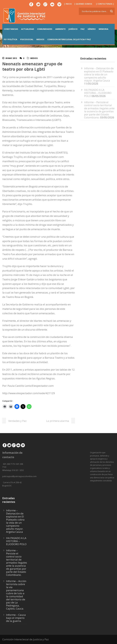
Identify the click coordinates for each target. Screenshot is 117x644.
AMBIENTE (60, 29)
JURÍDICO (73, 29)
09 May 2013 (11, 58)
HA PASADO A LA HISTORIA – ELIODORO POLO (98, 93)
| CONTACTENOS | (105, 4)
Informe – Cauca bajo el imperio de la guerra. (16, 618)
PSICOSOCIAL (27, 39)
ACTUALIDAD (28, 29)
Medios (34, 58)
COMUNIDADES (45, 29)
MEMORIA (104, 29)
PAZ (83, 29)
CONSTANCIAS (11, 29)
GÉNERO (92, 29)
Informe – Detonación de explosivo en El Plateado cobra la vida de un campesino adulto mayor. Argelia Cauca (99, 74)
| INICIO (68, 4)
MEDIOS (40, 39)
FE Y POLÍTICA (11, 39)
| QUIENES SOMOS (83, 4)
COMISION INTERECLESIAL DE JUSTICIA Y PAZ (69, 39)
